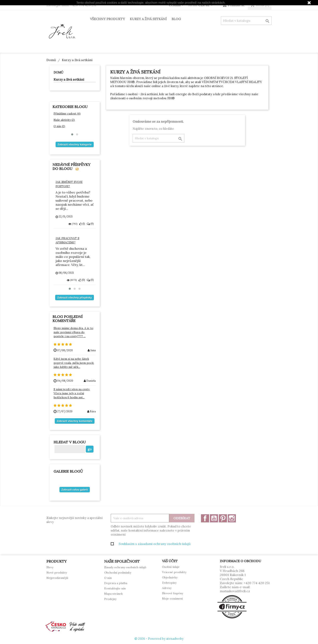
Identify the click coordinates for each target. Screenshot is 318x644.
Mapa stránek (113, 594)
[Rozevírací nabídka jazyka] (177, 5)
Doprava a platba (116, 583)
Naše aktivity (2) (64, 120)
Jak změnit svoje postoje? (69, 184)
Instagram (232, 518)
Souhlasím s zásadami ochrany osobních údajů (155, 544)
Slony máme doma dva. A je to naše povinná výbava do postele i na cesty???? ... (73, 332)
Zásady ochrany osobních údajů (125, 567)
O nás (108, 578)
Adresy (167, 588)
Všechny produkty (107, 19)
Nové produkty (57, 573)
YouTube (214, 518)
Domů (58, 72)
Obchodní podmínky (118, 573)
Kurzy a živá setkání (148, 19)
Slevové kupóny (173, 593)
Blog (176, 19)
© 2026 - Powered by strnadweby (159, 639)
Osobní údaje (171, 567)
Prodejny (110, 599)
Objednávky (170, 577)
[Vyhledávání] (246, 21)
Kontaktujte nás (115, 588)
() (82, 224)
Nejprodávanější (57, 578)
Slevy (50, 567)
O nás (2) (59, 126)
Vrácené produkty (174, 572)
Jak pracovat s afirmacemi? (67, 240)
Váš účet (170, 561)
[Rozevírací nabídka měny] (206, 5)
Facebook (205, 518)
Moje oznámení (172, 599)
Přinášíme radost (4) (67, 113)
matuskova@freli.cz (235, 591)
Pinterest (223, 518)
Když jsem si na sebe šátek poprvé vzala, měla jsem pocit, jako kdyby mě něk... (74, 363)
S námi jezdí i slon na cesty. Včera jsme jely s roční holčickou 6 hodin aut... (72, 393)
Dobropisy (169, 583)
